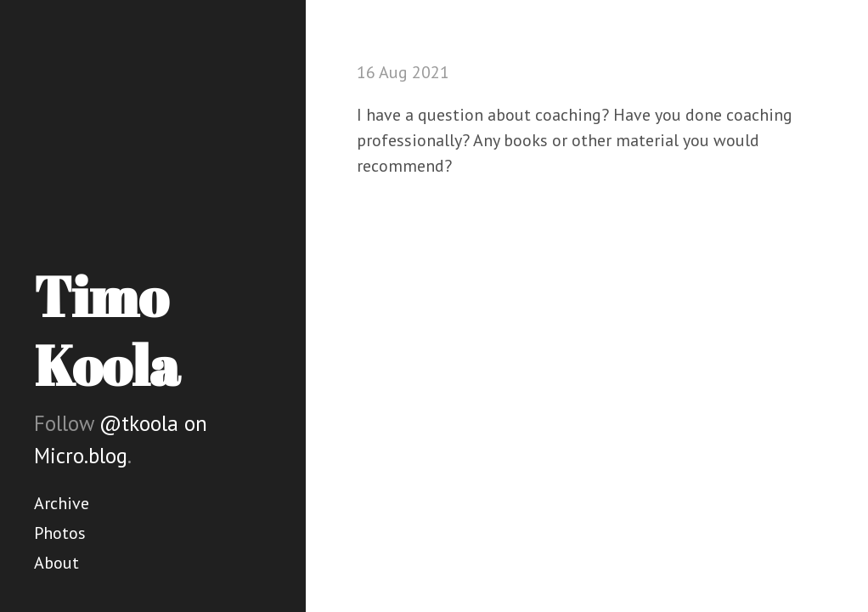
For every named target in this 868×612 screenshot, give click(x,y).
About (56, 563)
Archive (62, 503)
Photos (60, 533)
